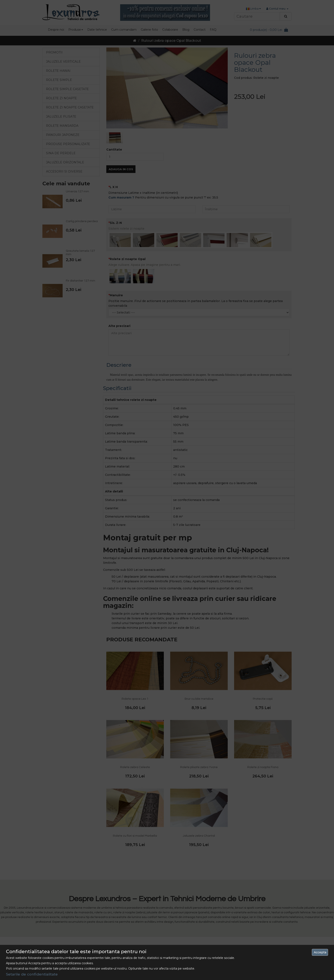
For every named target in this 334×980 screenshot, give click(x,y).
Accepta (320, 952)
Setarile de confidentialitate (32, 974)
